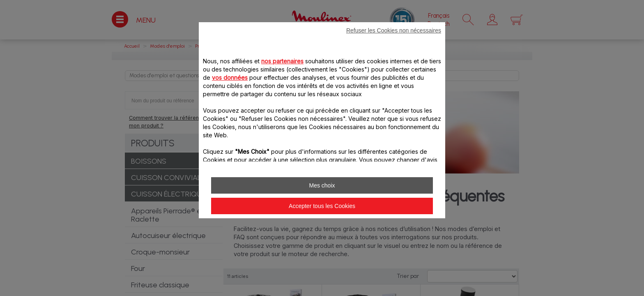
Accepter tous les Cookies (322, 206)
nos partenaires (282, 61)
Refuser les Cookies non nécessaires (394, 30)
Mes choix (322, 185)
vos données (230, 77)
